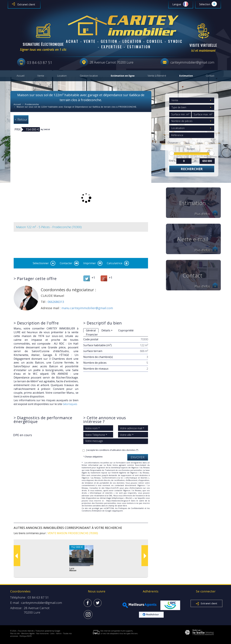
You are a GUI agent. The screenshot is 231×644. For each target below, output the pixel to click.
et (195, 161)
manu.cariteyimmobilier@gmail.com (87, 308)
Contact (210, 76)
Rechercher (192, 169)
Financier (92, 334)
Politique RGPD (26, 636)
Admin (59, 633)
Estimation (186, 76)
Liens (52, 633)
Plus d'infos (206, 214)
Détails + (107, 330)
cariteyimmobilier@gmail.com (192, 62)
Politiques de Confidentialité (131, 508)
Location (62, 76)
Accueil (20, 76)
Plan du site (15, 633)
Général (91, 330)
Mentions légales (28, 633)
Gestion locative (89, 76)
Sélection (205, 4)
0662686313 (56, 302)
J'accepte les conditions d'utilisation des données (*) (112, 450)
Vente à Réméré (157, 76)
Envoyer (138, 457)
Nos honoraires (42, 633)
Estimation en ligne (123, 76)
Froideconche (32, 104)
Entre (172, 161)
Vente (41, 76)
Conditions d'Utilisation (92, 511)
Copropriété (126, 330)
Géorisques (70, 404)
